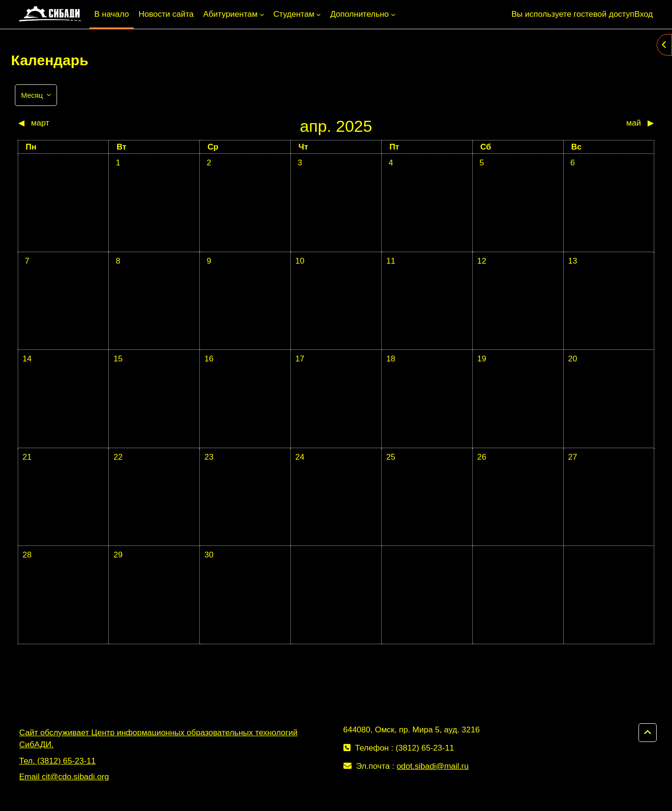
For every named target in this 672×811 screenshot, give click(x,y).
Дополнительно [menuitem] (359, 14)
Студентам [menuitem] (294, 14)
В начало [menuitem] (112, 14)
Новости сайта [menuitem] (166, 14)
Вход (644, 14)
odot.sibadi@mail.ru (433, 766)
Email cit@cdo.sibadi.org (64, 777)
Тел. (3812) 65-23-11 (57, 761)
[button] (648, 733)
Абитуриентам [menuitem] (230, 14)
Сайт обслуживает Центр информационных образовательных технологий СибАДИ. (158, 739)
